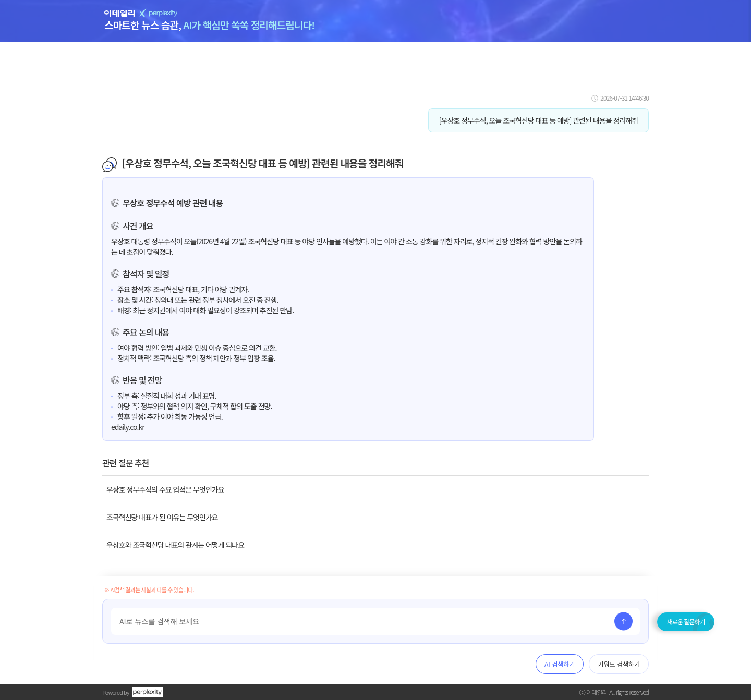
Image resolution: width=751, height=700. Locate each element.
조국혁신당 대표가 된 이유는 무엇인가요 (162, 517)
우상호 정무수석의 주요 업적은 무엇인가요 (165, 489)
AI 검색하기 (560, 664)
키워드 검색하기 (619, 664)
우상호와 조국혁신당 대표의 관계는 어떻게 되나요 (175, 545)
